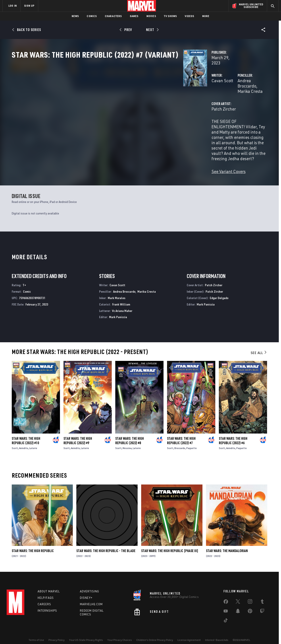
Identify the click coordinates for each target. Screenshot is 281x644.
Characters (113, 16)
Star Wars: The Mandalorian (227, 542)
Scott (15, 439)
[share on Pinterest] (250, 605)
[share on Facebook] (226, 596)
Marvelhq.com (91, 597)
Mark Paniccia (118, 308)
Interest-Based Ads (217, 633)
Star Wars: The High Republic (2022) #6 (233, 432)
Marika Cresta (225, 95)
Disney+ (86, 591)
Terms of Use (36, 633)
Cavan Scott (102, 95)
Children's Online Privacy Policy (155, 633)
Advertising (89, 585)
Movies (151, 16)
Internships (47, 604)
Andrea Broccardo (194, 95)
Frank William (121, 296)
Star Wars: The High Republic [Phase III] (170, 542)
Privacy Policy (57, 633)
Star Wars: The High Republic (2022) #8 (130, 432)
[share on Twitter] (238, 596)
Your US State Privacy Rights (86, 633)
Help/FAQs (46, 591)
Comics (92, 16)
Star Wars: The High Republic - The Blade (106, 542)
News (75, 16)
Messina (127, 439)
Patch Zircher (104, 112)
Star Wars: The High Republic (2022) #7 (181, 432)
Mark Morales (117, 289)
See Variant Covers (108, 148)
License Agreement (189, 633)
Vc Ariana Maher (122, 302)
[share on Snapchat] (238, 605)
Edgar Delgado (219, 289)
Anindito (24, 439)
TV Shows (170, 16)
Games (134, 16)
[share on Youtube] (226, 605)
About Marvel (49, 585)
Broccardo (180, 439)
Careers (44, 597)
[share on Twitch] (262, 605)
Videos (189, 16)
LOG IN (13, 6)
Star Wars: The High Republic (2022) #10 (26, 432)
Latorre (33, 439)
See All (259, 344)
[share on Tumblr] (262, 596)
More (206, 16)
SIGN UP (29, 6)
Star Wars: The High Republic (33, 542)
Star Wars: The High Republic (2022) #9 (78, 432)
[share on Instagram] (250, 596)
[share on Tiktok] (226, 615)
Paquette (192, 439)
